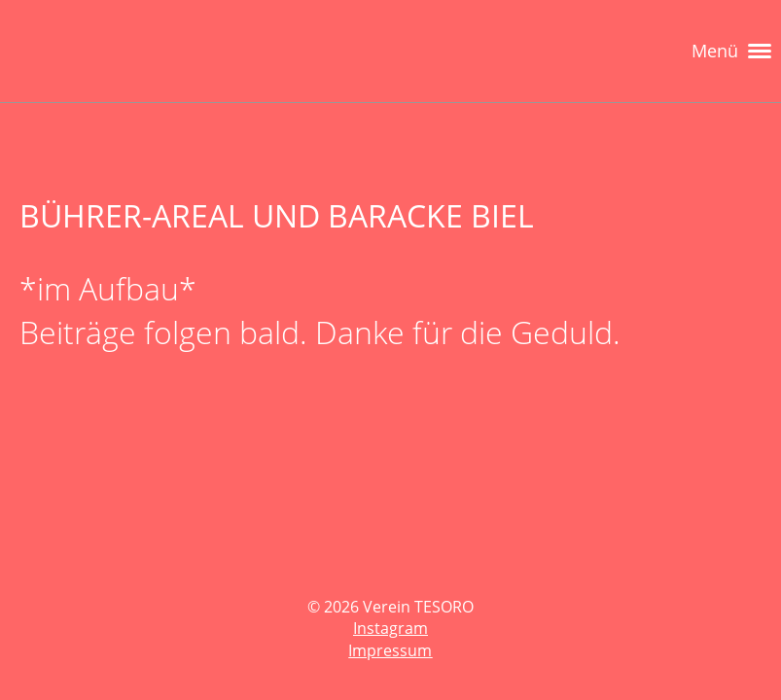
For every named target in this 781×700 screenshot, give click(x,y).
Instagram (390, 628)
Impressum (390, 650)
